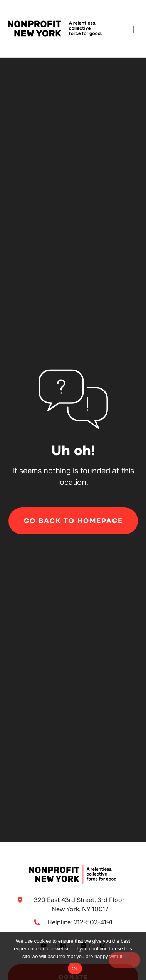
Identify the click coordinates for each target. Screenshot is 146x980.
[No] (124, 960)
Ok (75, 969)
